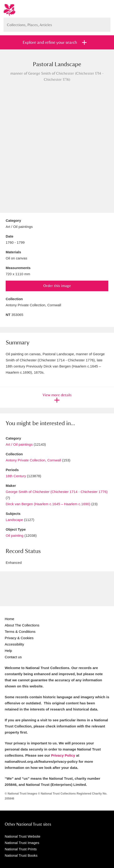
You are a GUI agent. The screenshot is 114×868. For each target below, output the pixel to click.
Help (8, 651)
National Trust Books (21, 855)
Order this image (57, 286)
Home (9, 619)
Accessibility (14, 644)
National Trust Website (23, 836)
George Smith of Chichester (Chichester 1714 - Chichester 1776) (57, 492)
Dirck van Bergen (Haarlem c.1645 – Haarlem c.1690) (48, 504)
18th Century (16, 476)
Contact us (13, 657)
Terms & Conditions (20, 632)
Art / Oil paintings (19, 444)
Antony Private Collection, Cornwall (33, 460)
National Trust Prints (21, 849)
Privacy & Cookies (19, 638)
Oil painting (15, 535)
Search (105, 23)
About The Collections (22, 625)
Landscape (14, 520)
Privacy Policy (63, 755)
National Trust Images (22, 843)
